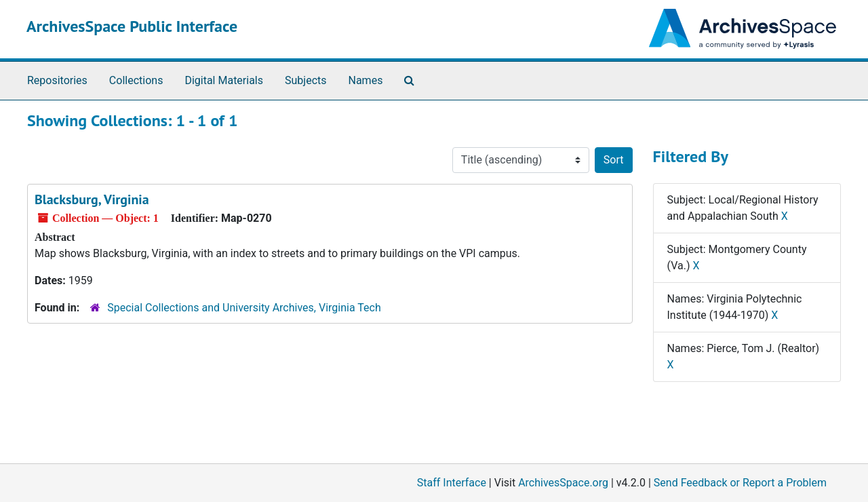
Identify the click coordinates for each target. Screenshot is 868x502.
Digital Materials (224, 80)
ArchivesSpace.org (563, 483)
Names (366, 80)
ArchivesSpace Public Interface (132, 26)
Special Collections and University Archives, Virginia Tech (244, 308)
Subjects (305, 80)
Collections (136, 80)
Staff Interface (452, 483)
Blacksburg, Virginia (92, 199)
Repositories (57, 80)
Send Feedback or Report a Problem (740, 483)
